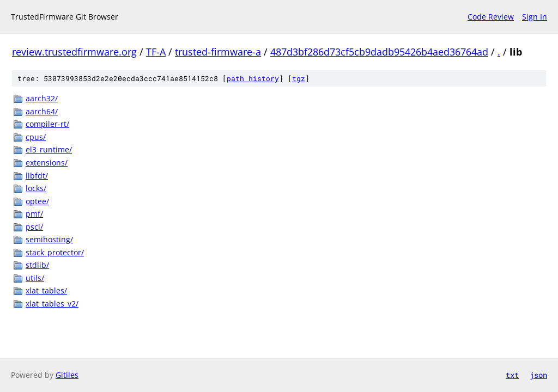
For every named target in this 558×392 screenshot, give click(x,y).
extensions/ (47, 163)
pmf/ (34, 214)
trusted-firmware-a (218, 52)
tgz (299, 78)
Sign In (535, 17)
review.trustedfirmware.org (74, 52)
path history (253, 78)
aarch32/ (42, 98)
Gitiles (67, 375)
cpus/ (36, 137)
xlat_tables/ (46, 290)
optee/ (37, 201)
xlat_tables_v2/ (52, 304)
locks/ (36, 188)
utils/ (35, 278)
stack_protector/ (55, 252)
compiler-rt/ (47, 124)
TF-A (156, 52)
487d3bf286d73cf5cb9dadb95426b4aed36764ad (379, 52)
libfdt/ (37, 176)
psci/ (34, 227)
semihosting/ (49, 239)
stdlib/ (37, 265)
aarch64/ (42, 111)
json (538, 375)
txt (512, 375)
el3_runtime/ (49, 149)
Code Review (491, 17)
